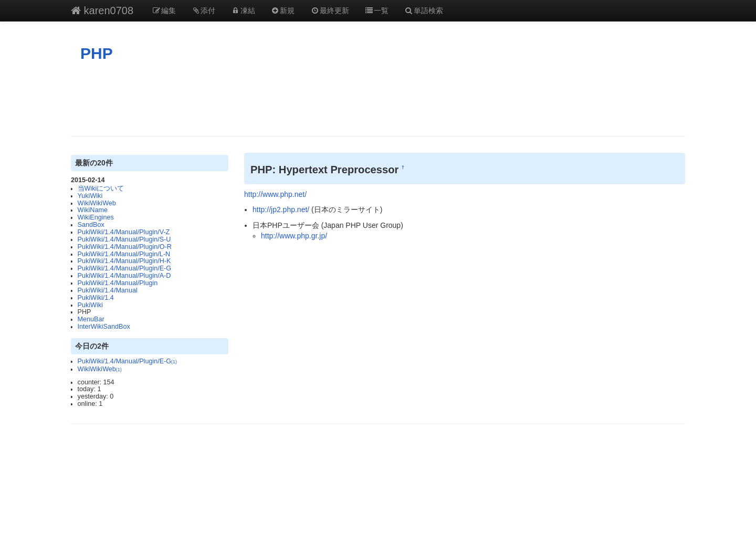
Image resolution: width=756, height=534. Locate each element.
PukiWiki (90, 305)
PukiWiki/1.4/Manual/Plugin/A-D (124, 276)
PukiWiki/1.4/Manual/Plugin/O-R (125, 247)
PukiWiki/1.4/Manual (108, 290)
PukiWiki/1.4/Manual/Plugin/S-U (124, 239)
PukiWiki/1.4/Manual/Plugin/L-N (124, 254)
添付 (204, 11)
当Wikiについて (101, 189)
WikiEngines (96, 217)
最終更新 (330, 11)
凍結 (243, 11)
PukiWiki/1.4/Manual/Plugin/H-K (124, 261)
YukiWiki (90, 196)
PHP (97, 53)
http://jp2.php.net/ (281, 210)
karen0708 (102, 11)
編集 (164, 11)
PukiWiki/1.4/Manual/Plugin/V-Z (124, 232)
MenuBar (91, 319)
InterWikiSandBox (104, 327)
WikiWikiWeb (97, 203)
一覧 (377, 11)
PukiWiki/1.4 (96, 298)
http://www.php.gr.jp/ (294, 236)
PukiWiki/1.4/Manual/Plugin (118, 283)
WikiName (93, 210)
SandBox (91, 225)
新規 (283, 11)
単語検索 (424, 11)
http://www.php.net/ (275, 194)
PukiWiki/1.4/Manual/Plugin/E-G (124, 268)
